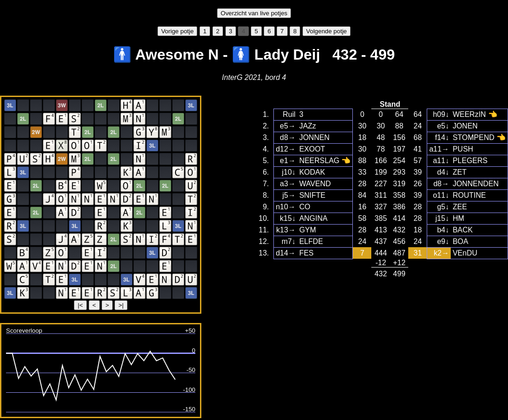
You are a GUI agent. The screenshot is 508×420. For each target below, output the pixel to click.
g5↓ (443, 207)
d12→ (286, 149)
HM (458, 218)
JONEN (465, 126)
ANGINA (313, 218)
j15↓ (442, 218)
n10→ (286, 207)
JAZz (308, 126)
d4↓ (443, 172)
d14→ (286, 253)
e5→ (288, 126)
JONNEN (314, 137)
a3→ (288, 184)
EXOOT (312, 149)
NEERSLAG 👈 (325, 161)
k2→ (441, 253)
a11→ (439, 149)
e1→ (288, 161)
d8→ (288, 137)
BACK (463, 230)
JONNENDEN (476, 184)
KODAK (312, 172)
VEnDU (465, 253)
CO (305, 207)
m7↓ (289, 241)
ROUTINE (469, 195)
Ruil (289, 114)
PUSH (463, 149)
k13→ (286, 230)
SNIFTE (312, 195)
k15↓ (288, 218)
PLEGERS (470, 161)
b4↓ (443, 230)
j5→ (289, 195)
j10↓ (289, 172)
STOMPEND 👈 (479, 137)
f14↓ (442, 137)
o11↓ (441, 195)
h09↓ (441, 114)
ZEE (460, 207)
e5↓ (443, 126)
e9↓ (443, 241)
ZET (460, 172)
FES (306, 253)
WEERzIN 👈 (475, 114)
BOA (460, 241)
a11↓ (441, 161)
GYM (308, 230)
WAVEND (315, 184)
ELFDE (311, 241)
